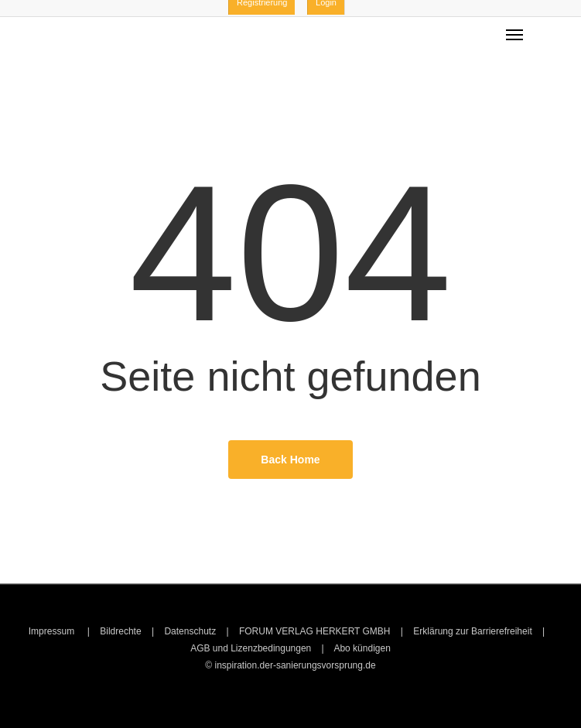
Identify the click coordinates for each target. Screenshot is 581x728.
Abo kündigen (362, 648)
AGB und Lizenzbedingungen (251, 648)
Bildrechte (120, 631)
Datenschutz (190, 631)
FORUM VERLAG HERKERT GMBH (315, 631)
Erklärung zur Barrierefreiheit (472, 631)
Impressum (53, 631)
